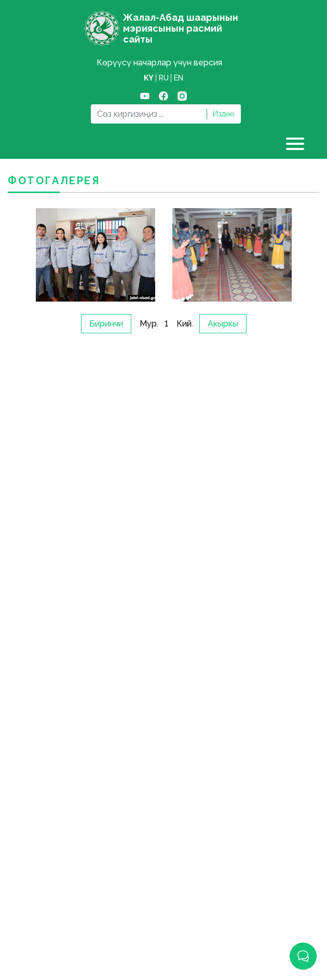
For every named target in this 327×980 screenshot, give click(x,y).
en (179, 78)
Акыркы (223, 324)
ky (149, 78)
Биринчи (106, 324)
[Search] (148, 114)
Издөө (223, 114)
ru (164, 78)
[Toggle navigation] (296, 144)
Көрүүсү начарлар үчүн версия (159, 63)
